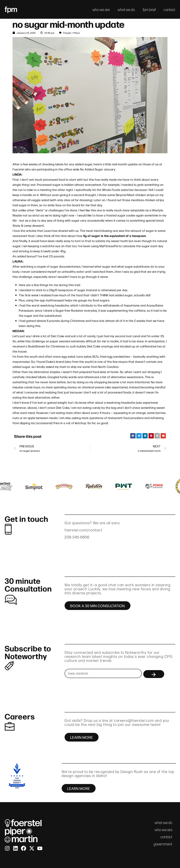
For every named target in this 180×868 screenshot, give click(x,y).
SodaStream (37, 346)
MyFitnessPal (109, 246)
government (163, 844)
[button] (133, 436)
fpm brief (149, 10)
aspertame (119, 387)
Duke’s (51, 361)
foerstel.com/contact (83, 530)
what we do (126, 10)
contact (169, 10)
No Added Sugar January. (98, 169)
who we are (101, 10)
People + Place (71, 33)
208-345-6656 (77, 537)
